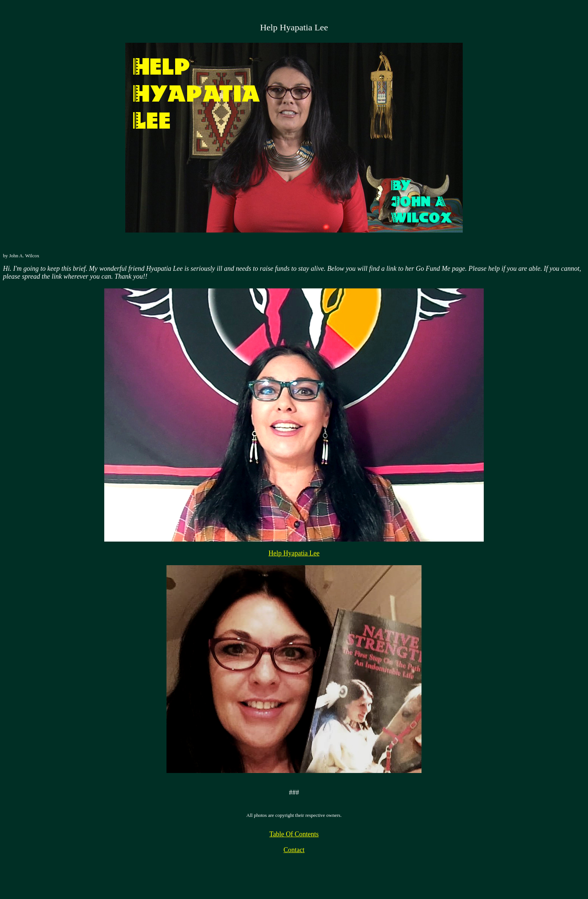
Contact (294, 850)
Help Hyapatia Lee (294, 553)
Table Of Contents (294, 834)
